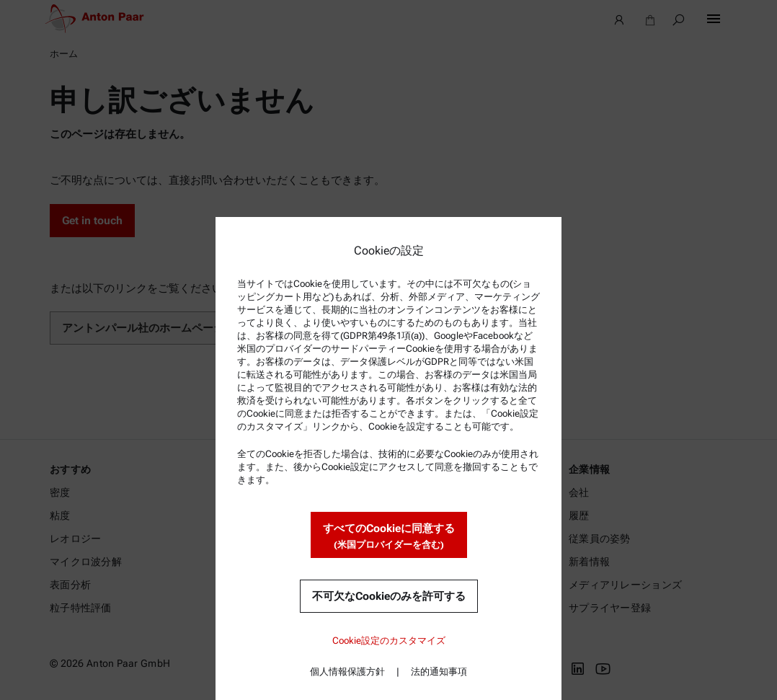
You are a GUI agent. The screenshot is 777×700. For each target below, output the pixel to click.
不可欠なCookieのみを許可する (389, 596)
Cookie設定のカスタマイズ (389, 641)
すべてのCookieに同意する (389, 537)
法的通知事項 (439, 672)
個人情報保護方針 (347, 672)
